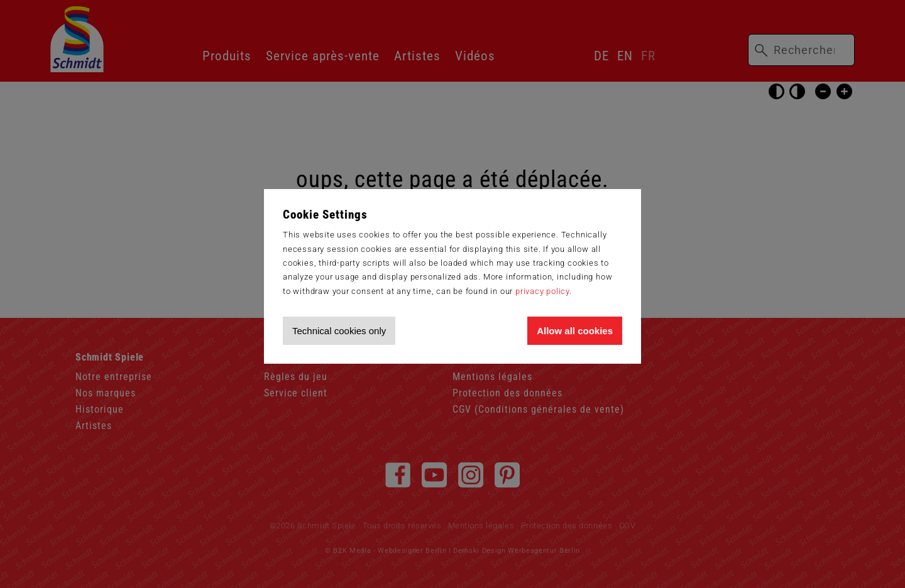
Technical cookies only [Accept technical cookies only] (339, 331)
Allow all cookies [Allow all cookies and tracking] (575, 331)
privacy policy (542, 291)
